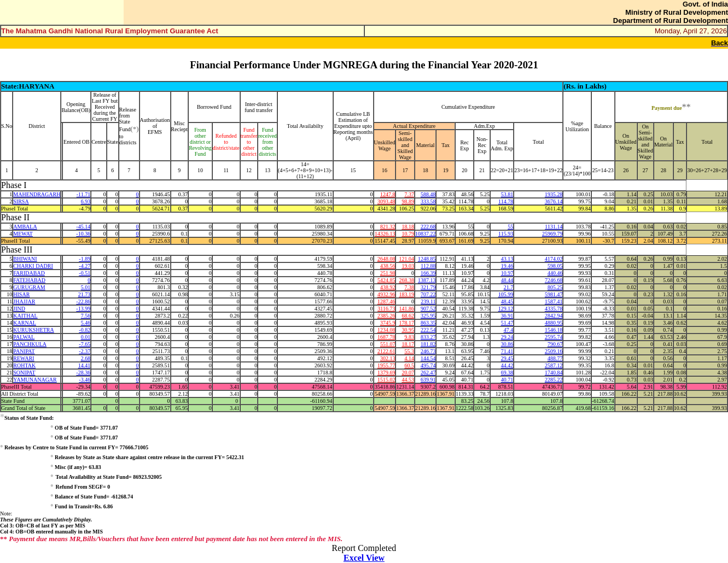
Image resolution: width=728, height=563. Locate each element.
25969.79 (552, 234)
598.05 (555, 266)
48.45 (507, 301)
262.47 (428, 373)
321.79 (428, 287)
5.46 (86, 323)
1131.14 (554, 227)
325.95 (428, 316)
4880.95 (554, 323)
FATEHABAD (29, 280)
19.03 (408, 266)
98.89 (408, 201)
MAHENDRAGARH (37, 194)
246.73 (428, 351)
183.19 (406, 294)
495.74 (428, 365)
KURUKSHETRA (33, 330)
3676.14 (554, 201)
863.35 (428, 323)
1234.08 (386, 330)
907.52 (428, 309)
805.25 (555, 287)
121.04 (406, 259)
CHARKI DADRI (33, 266)
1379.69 (386, 373)
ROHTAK (24, 365)
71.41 (507, 351)
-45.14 (83, 227)
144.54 (428, 358)
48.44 (507, 280)
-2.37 (85, 351)
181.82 (428, 344)
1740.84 (554, 373)
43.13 (507, 259)
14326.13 (385, 234)
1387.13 (427, 280)
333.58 (428, 201)
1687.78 (386, 337)
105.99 (506, 294)
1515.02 (386, 380)
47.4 (509, 330)
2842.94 (554, 316)
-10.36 (83, 234)
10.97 (507, 273)
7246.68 (554, 280)
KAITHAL (25, 316)
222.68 (428, 227)
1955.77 (386, 365)
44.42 (507, 365)
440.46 (555, 273)
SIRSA (21, 201)
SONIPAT (24, 373)
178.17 (406, 323)
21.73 (85, 294)
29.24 (507, 337)
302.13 (388, 358)
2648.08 (386, 259)
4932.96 (386, 294)
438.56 (388, 266)
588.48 (428, 194)
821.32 (388, 227)
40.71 (507, 380)
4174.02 (554, 259)
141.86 (406, 309)
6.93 (86, 201)
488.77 (555, 358)
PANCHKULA (30, 344)
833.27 (428, 337)
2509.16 (554, 351)
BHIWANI (25, 259)
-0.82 (85, 330)
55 (510, 227)
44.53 (408, 380)
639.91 (428, 380)
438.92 (388, 287)
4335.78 (554, 309)
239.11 (428, 301)
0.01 (86, 337)
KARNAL (25, 323)
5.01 (86, 287)
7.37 (409, 194)
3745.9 (388, 323)
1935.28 (554, 194)
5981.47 (554, 294)
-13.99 (83, 309)
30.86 (507, 344)
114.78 (506, 201)
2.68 (86, 358)
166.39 (428, 273)
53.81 (507, 194)
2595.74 (554, 337)
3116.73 (386, 309)
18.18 (408, 227)
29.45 (507, 358)
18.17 (408, 344)
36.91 (507, 316)
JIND (19, 309)
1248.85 (427, 259)
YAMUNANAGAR (35, 380)
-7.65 (85, 344)
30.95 (408, 330)
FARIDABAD (29, 273)
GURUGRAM (29, 287)
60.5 (409, 365)
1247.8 (388, 194)
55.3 (409, 351)
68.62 (408, 316)
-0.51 (85, 273)
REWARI (24, 358)
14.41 (85, 365)
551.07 (388, 344)
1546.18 (554, 330)
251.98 (388, 273)
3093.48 (386, 201)
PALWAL (24, 337)
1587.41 (554, 301)
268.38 (406, 280)
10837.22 (426, 234)
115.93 (506, 234)
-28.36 (83, 373)
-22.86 (83, 301)
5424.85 (386, 280)
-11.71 (83, 194)
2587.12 (554, 365)
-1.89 (85, 259)
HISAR (21, 294)
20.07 (408, 373)
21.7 (509, 287)
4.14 (409, 358)
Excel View (364, 558)
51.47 (507, 323)
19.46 (507, 266)
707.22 (428, 294)
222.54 (428, 330)
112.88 (428, 266)
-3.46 (85, 380)
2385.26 (386, 316)
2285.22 (554, 380)
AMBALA (25, 227)
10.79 (408, 234)
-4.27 (85, 266)
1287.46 (386, 301)
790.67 (555, 344)
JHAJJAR (24, 301)
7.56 (86, 316)
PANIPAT (24, 351)
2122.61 (386, 351)
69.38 (507, 373)
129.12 (506, 309)
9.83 (409, 337)
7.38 (409, 287)
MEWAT (23, 234)
